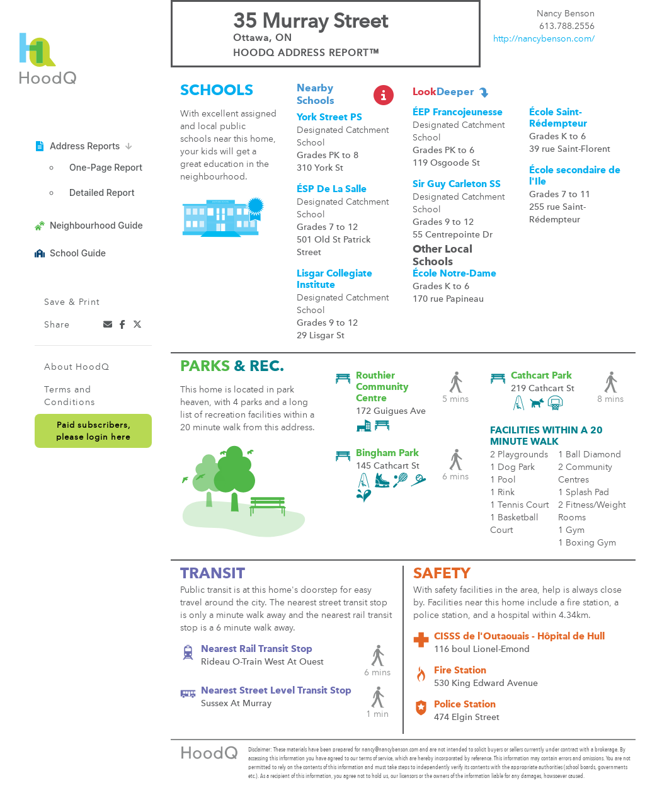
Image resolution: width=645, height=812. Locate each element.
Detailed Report (102, 192)
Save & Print (72, 302)
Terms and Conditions (70, 396)
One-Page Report (106, 167)
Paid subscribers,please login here (93, 432)
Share (57, 325)
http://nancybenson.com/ (544, 39)
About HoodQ (77, 367)
